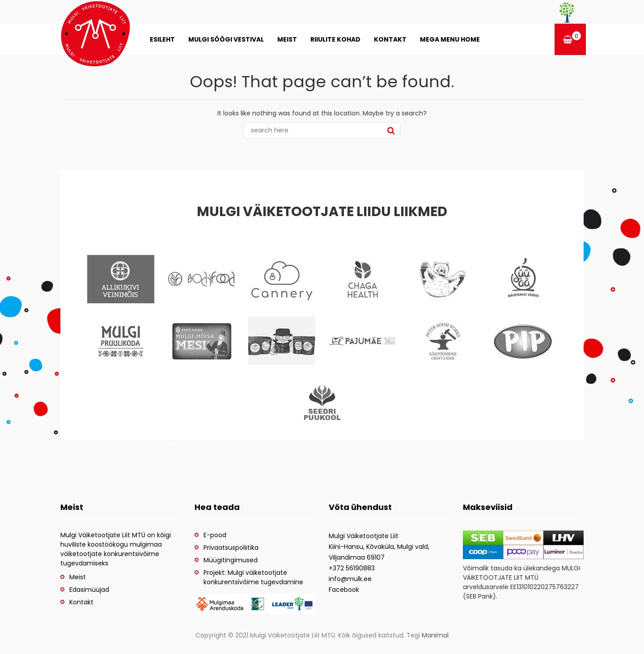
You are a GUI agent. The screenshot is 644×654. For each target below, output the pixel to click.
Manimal (435, 635)
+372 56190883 (352, 568)
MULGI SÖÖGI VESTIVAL (226, 39)
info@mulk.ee (350, 579)
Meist (287, 39)
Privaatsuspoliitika (231, 548)
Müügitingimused (231, 560)
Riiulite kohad (335, 39)
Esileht (162, 39)
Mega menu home (450, 39)
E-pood (215, 535)
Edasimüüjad (89, 590)
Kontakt (390, 39)
